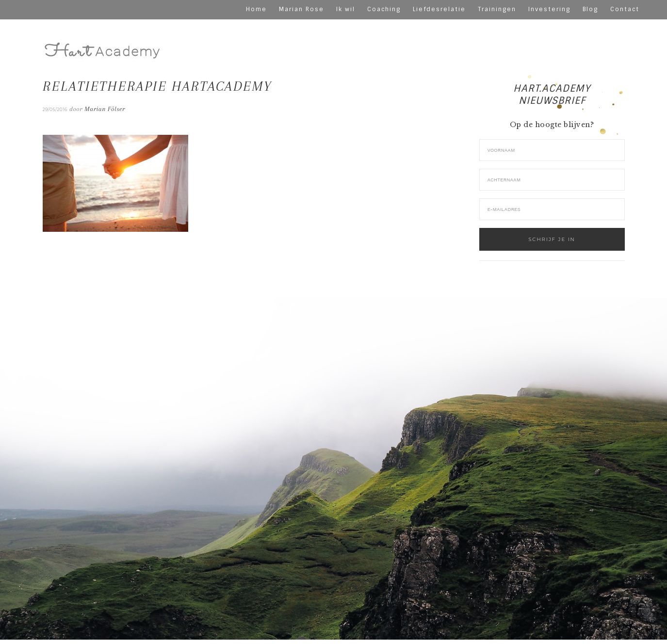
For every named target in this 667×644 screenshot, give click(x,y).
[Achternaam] (552, 180)
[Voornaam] (552, 150)
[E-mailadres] (552, 209)
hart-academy (103, 42)
